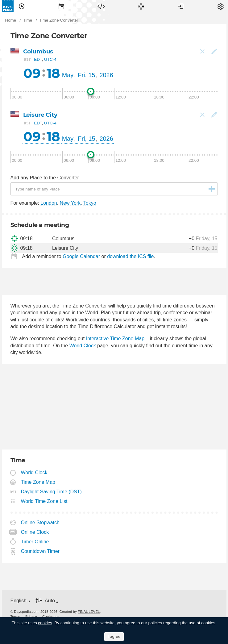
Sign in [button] (181, 6)
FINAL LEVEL (89, 612)
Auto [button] (50, 601)
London (49, 203)
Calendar (61, 6)
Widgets (101, 6)
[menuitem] (22, 6)
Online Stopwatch (40, 523)
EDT (38, 59)
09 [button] (32, 73)
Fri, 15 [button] (86, 75)
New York (70, 203)
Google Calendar (81, 256)
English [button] (19, 601)
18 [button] (53, 73)
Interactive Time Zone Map (115, 339)
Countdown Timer (40, 551)
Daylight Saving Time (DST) (52, 492)
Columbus (38, 51)
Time (22, 6)
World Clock (83, 346)
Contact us (51, 617)
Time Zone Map (38, 482)
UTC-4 (50, 59)
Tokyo (90, 203)
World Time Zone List (44, 501)
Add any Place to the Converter (45, 178)
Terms (15, 617)
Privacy (31, 617)
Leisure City (40, 115)
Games (141, 6)
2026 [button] (106, 75)
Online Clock (35, 532)
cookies (45, 623)
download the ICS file (130, 256)
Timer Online (35, 542)
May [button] (68, 75)
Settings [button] (221, 6)
